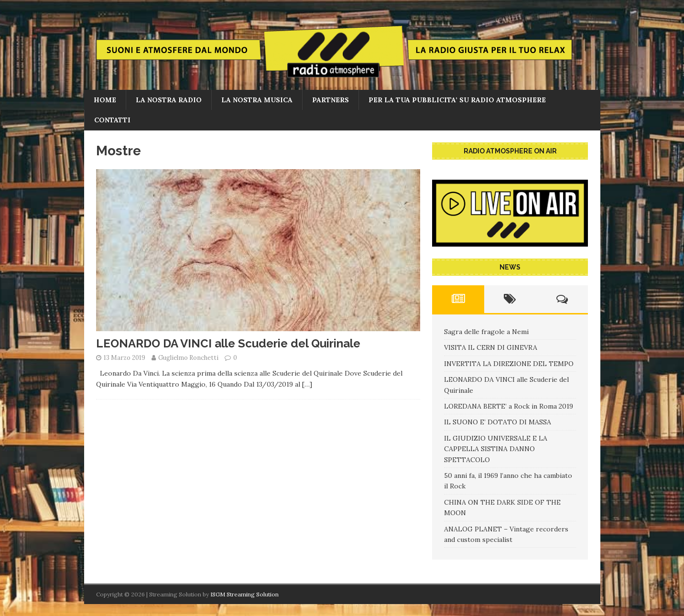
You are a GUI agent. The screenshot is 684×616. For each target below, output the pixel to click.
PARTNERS (331, 100)
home (105, 100)
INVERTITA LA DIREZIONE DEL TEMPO (509, 364)
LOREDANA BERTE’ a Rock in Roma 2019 (509, 406)
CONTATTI (112, 120)
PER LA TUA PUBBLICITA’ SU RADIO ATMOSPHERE (457, 100)
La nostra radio (169, 100)
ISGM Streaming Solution (244, 594)
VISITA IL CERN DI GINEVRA (491, 347)
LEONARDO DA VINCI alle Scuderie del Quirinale (228, 343)
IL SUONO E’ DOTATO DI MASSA (498, 422)
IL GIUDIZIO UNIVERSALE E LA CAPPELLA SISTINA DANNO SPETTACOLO (496, 449)
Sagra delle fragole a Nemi (486, 332)
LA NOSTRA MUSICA (257, 100)
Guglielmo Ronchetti (188, 358)
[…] (307, 384)
